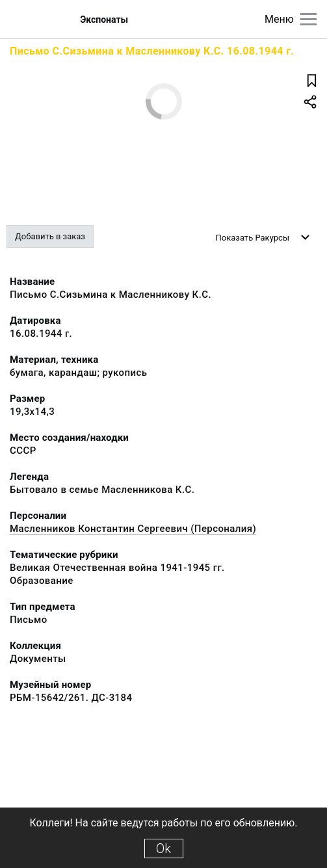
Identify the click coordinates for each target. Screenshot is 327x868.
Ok (163, 848)
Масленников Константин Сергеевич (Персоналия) (133, 529)
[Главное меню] (308, 19)
